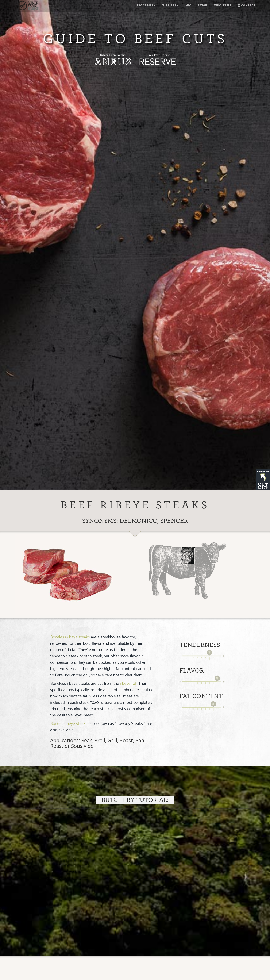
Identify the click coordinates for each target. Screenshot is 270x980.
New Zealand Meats (27, 6)
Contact (246, 5)
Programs (146, 5)
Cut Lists (170, 5)
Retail (203, 5)
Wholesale (223, 5)
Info (188, 5)
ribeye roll (128, 684)
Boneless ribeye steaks (70, 637)
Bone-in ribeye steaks (69, 724)
